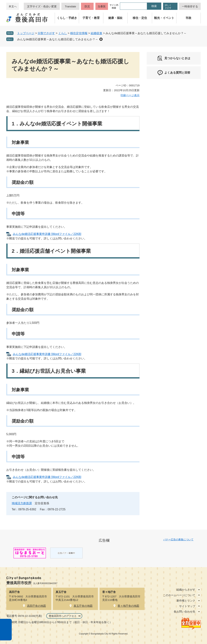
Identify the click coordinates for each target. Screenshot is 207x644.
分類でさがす (46, 33)
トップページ (26, 33)
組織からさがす (186, 590)
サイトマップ (187, 606)
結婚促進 (96, 33)
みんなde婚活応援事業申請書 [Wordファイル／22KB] (47, 234)
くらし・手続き (67, 18)
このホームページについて (179, 595)
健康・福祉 (115, 18)
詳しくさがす (168, 7)
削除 (101, 39)
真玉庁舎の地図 (83, 606)
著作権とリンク (186, 601)
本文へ (13, 6)
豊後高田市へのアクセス (63, 616)
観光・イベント (164, 18)
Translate (70, 6)
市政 (188, 18)
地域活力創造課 (22, 503)
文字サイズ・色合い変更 (42, 6)
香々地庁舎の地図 (128, 606)
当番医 (102, 6)
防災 (87, 6)
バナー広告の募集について (178, 539)
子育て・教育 (91, 18)
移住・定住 (140, 18)
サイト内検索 (114, 6)
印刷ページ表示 (130, 95)
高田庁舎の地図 (36, 606)
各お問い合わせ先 (184, 612)
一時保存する (190, 6)
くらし (63, 33)
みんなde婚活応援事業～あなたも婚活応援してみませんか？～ (58, 39)
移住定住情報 (79, 33)
